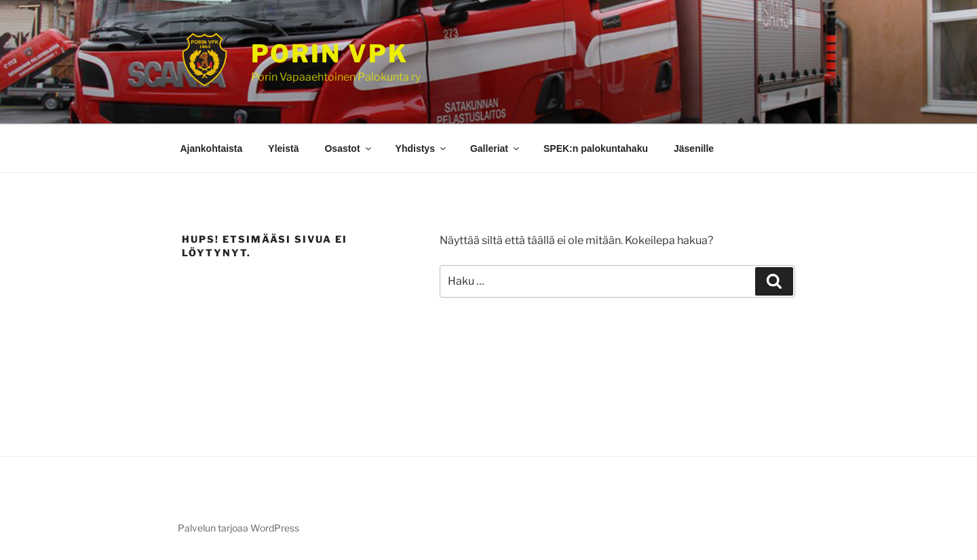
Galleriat (496, 148)
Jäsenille (694, 148)
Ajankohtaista (212, 148)
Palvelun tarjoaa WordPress (238, 528)
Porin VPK (330, 54)
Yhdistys (422, 148)
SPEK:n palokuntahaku (596, 148)
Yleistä (283, 148)
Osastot (348, 148)
